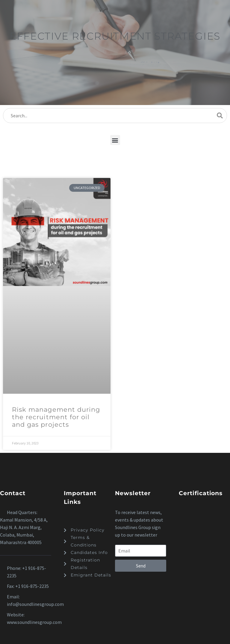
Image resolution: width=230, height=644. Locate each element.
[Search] (115, 116)
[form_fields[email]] (141, 551)
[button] (115, 140)
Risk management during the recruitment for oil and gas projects (56, 417)
